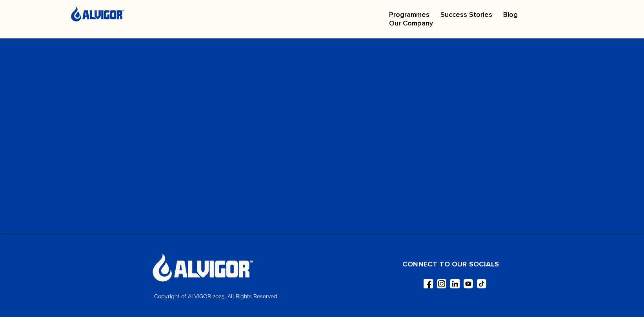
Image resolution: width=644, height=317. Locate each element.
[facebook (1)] (428, 284)
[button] (409, 14)
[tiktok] (482, 284)
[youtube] (468, 284)
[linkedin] (455, 284)
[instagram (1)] (442, 284)
